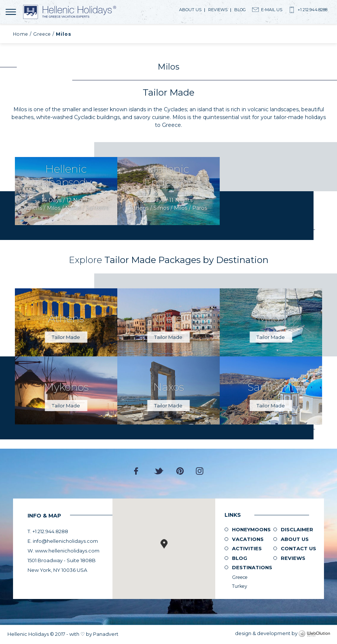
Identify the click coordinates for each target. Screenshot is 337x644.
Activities (247, 548)
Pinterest (180, 471)
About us (190, 10)
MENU (12, 12)
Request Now (66, 191)
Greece (42, 34)
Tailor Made (66, 337)
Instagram (200, 471)
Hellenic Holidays (70, 12)
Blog (240, 10)
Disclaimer (297, 529)
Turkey (240, 586)
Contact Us (298, 548)
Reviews (218, 10)
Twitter (159, 471)
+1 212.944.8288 (312, 10)
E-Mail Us (272, 10)
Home (21, 34)
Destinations (252, 567)
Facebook (138, 471)
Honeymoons (251, 529)
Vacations (248, 539)
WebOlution (314, 634)
